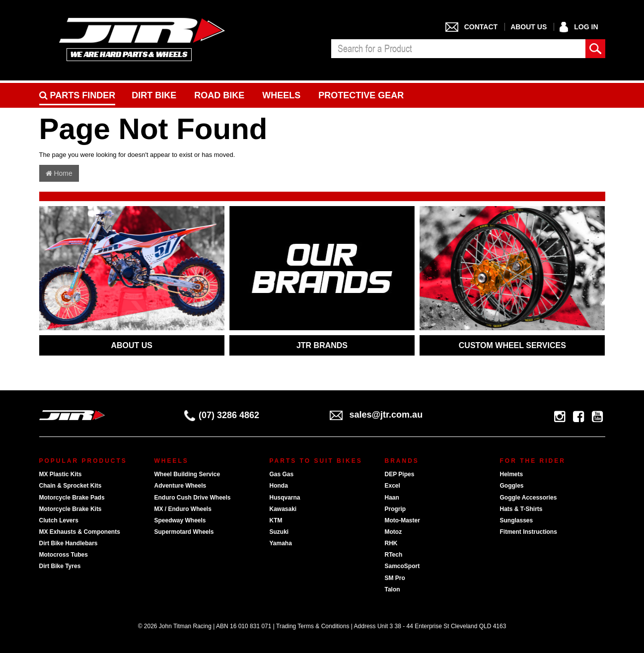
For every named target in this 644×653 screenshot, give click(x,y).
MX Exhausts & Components (80, 532)
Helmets (512, 474)
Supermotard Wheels (184, 532)
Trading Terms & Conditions (313, 626)
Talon (393, 589)
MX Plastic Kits (61, 474)
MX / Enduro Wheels (183, 509)
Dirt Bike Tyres (60, 566)
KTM (276, 520)
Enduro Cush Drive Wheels (193, 498)
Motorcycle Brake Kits (71, 509)
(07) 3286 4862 (222, 415)
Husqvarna (285, 498)
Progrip (395, 509)
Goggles (512, 486)
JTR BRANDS (322, 345)
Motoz (394, 532)
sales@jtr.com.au (376, 415)
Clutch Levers (59, 520)
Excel (393, 486)
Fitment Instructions (529, 532)
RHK (391, 543)
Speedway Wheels (180, 520)
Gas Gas (282, 474)
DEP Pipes (400, 474)
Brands (402, 461)
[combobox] (458, 49)
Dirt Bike (154, 95)
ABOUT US (132, 345)
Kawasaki (283, 509)
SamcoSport (402, 566)
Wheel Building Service (187, 474)
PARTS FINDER (77, 95)
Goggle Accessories (529, 498)
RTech (394, 555)
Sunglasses (517, 520)
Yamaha (281, 543)
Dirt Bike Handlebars (69, 543)
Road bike (219, 95)
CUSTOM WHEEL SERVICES (512, 345)
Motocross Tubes (64, 555)
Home (59, 173)
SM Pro (395, 578)
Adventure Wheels (180, 486)
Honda (279, 486)
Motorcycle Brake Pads (72, 498)
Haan (392, 498)
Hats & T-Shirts (521, 509)
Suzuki (279, 532)
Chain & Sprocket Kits (71, 486)
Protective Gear (361, 95)
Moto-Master (402, 520)
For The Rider (533, 461)
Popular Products (83, 461)
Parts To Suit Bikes (316, 461)
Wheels (281, 95)
